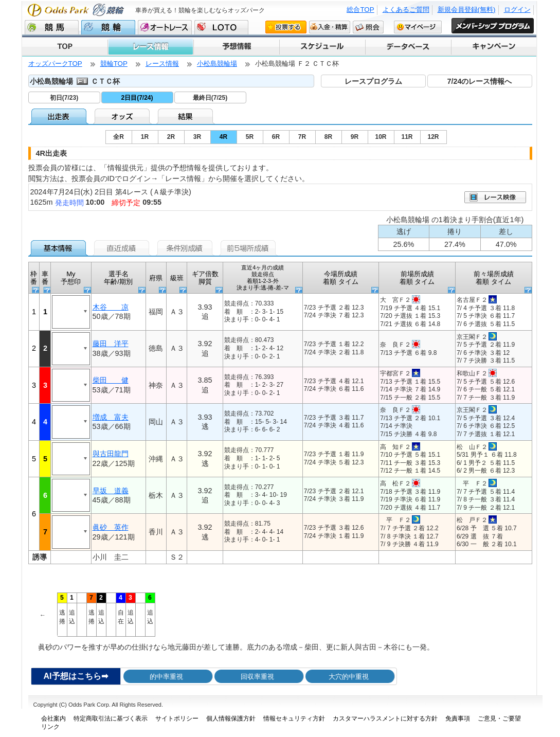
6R (276, 137)
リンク (50, 727)
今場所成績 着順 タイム (341, 278)
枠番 (34, 278)
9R (355, 137)
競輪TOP (114, 64)
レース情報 (150, 47)
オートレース (165, 27)
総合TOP (360, 10)
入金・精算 (330, 27)
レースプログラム (373, 81)
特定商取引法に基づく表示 (111, 718)
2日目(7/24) (137, 98)
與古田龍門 (111, 454)
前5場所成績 (250, 248)
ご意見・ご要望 (499, 718)
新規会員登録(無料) (467, 10)
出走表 (60, 116)
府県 (156, 278)
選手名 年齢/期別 (118, 278)
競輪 (108, 27)
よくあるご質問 (406, 10)
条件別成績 (186, 248)
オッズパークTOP (55, 64)
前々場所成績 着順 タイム (494, 278)
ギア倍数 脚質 (205, 278)
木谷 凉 (111, 307)
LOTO (221, 27)
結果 (186, 116)
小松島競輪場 (217, 64)
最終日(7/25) (210, 98)
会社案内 (53, 718)
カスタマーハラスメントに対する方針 (385, 718)
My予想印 (71, 278)
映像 (495, 197)
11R (407, 137)
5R (250, 137)
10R (381, 137)
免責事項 (458, 718)
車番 (45, 278)
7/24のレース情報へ (479, 81)
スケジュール (322, 47)
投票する (286, 27)
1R (145, 137)
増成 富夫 (111, 417)
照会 (368, 27)
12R (433, 137)
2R (171, 137)
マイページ (418, 27)
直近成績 (123, 248)
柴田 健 (111, 380)
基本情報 (60, 248)
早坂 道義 (111, 491)
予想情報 (236, 47)
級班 (177, 278)
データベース (408, 47)
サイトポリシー (177, 718)
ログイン (517, 10)
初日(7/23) (64, 98)
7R (302, 137)
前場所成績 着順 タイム (417, 278)
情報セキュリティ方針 (294, 718)
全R (119, 137)
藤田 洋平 (111, 344)
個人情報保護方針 (231, 718)
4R (223, 137)
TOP (65, 47)
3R (197, 137)
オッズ (123, 116)
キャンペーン (493, 47)
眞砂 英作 (111, 527)
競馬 (52, 27)
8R (328, 137)
